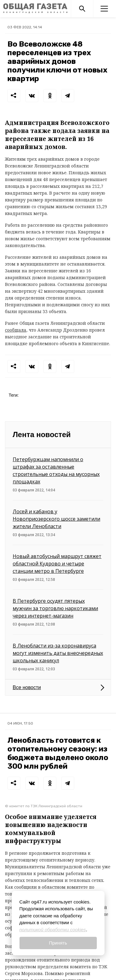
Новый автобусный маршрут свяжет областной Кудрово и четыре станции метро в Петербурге (57, 564)
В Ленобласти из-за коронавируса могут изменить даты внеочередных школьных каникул (58, 653)
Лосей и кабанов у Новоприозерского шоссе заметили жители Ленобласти (56, 519)
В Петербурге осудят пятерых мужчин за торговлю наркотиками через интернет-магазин (55, 608)
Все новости (27, 687)
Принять (58, 943)
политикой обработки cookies (53, 930)
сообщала (16, 330)
